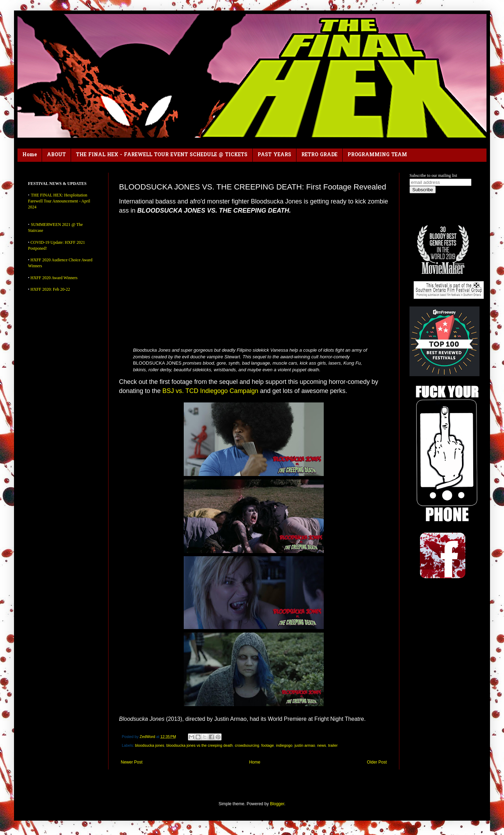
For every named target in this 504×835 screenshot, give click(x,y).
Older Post (377, 762)
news (321, 745)
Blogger (277, 804)
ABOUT (56, 155)
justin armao (305, 745)
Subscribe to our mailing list (433, 175)
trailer (333, 745)
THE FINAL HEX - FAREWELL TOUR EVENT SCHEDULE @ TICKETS (162, 155)
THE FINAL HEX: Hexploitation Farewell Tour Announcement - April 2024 (59, 201)
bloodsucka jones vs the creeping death (199, 745)
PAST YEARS (274, 155)
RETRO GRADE (319, 155)
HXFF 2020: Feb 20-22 (50, 289)
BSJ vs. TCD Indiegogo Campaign (210, 391)
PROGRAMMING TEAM (377, 155)
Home (30, 155)
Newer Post (132, 762)
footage (268, 745)
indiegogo (284, 745)
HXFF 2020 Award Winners (54, 278)
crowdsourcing (247, 745)
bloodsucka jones (150, 745)
